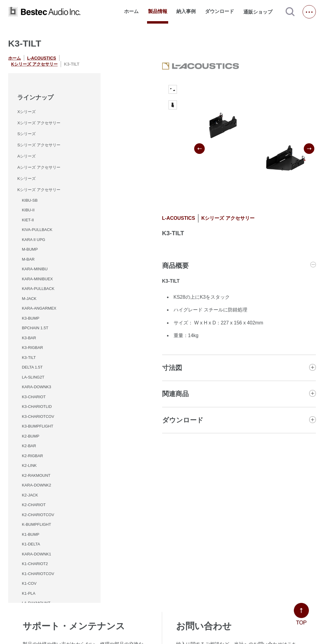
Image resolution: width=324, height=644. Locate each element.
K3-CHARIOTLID (37, 407)
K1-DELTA (31, 544)
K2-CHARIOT (34, 505)
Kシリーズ (26, 179)
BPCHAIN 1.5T (35, 328)
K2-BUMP (30, 436)
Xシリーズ (26, 112)
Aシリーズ (26, 156)
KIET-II (28, 220)
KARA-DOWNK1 (36, 554)
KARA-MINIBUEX (37, 279)
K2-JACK (30, 495)
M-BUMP (30, 249)
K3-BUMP (30, 318)
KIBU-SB (30, 200)
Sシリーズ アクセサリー (39, 145)
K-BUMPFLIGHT (36, 524)
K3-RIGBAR (32, 348)
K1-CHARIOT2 (35, 564)
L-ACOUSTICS (42, 58)
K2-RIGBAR (32, 456)
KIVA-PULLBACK (37, 230)
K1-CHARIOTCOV (38, 574)
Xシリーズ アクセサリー (39, 123)
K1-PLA (29, 593)
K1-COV (29, 583)
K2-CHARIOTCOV (38, 515)
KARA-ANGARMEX (39, 308)
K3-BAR (29, 338)
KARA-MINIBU (35, 269)
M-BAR (28, 259)
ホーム (131, 11)
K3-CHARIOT (34, 397)
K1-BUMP (30, 534)
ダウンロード (220, 11)
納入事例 (186, 11)
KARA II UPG (33, 240)
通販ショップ (261, 12)
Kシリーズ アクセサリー (34, 64)
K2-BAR (29, 446)
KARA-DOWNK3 (36, 387)
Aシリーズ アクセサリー (39, 167)
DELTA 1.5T (32, 367)
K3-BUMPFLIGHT (37, 426)
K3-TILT (29, 358)
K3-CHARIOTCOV (38, 416)
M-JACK (29, 299)
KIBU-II (28, 210)
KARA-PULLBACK (38, 289)
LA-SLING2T (33, 377)
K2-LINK (29, 465)
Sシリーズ (26, 134)
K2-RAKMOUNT (36, 475)
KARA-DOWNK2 (36, 485)
